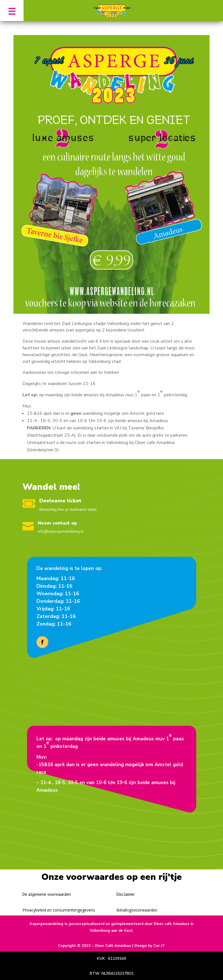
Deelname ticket (60, 501)
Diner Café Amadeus (113, 946)
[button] (12, 11)
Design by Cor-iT (150, 946)
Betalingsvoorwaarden (137, 910)
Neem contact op (57, 523)
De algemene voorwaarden (47, 894)
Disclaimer (126, 894)
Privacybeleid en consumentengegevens (59, 910)
